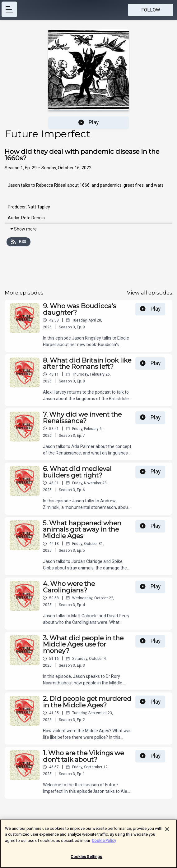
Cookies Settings (86, 860)
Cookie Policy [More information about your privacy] (104, 844)
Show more (23, 229)
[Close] (167, 832)
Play (89, 122)
